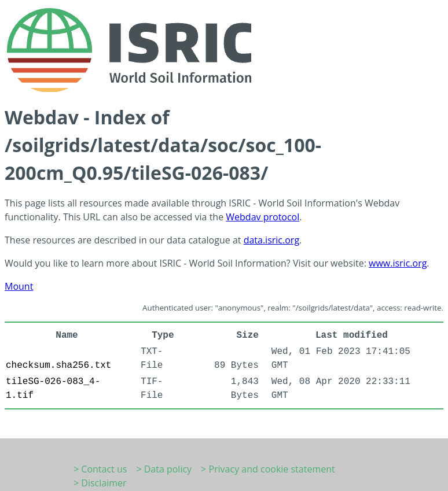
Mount (19, 286)
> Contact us (100, 469)
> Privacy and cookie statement (268, 469)
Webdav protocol (262, 217)
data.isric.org (271, 240)
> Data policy (164, 469)
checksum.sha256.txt (58, 366)
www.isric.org (398, 263)
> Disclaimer (100, 483)
